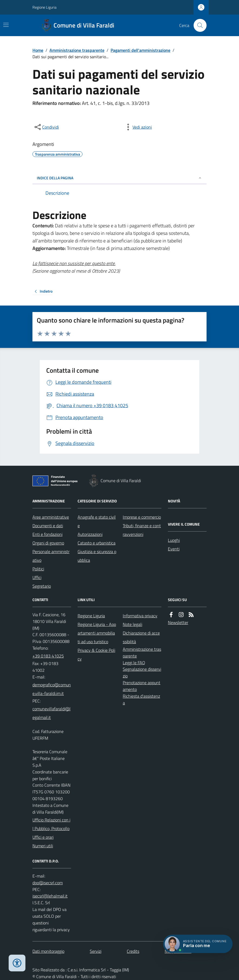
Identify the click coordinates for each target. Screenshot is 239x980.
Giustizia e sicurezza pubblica (97, 556)
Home (38, 50)
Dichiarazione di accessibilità (141, 637)
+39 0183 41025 (48, 656)
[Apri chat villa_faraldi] (198, 944)
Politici (38, 569)
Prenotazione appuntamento (142, 686)
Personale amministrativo (51, 556)
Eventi (174, 549)
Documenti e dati (48, 526)
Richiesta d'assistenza (141, 699)
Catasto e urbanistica (97, 543)
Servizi (96, 951)
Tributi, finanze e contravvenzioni (142, 530)
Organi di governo (48, 543)
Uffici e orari (43, 837)
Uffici (37, 577)
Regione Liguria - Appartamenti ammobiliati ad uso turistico (97, 633)
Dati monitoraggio (48, 951)
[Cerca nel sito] (198, 25)
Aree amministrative (51, 517)
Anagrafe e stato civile (97, 521)
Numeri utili (43, 846)
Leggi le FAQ (134, 663)
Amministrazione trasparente (77, 50)
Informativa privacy (140, 616)
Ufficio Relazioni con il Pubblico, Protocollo (51, 824)
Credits (133, 951)
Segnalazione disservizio (142, 672)
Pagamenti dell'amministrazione (140, 50)
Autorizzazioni (90, 534)
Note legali (132, 624)
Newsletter (178, 622)
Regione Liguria (44, 7)
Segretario (42, 586)
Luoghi (174, 540)
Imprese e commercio (142, 517)
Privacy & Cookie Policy (96, 655)
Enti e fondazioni (47, 534)
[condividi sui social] (46, 127)
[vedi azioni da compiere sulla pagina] (138, 127)
